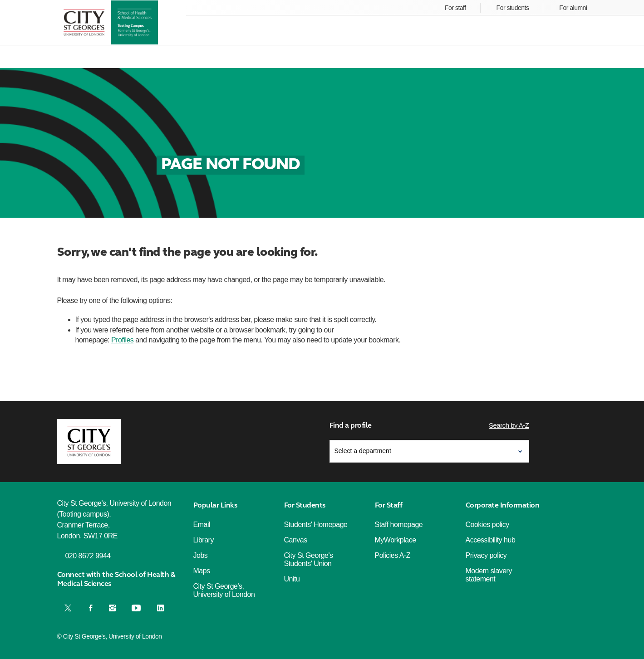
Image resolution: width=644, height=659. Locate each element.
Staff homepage (399, 525)
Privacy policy (486, 555)
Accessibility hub (491, 540)
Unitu (292, 579)
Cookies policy (487, 525)
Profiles (122, 340)
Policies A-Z (393, 555)
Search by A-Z (509, 425)
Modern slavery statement (489, 575)
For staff (455, 8)
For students (513, 8)
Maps (202, 571)
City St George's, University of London (224, 590)
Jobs (201, 555)
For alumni (573, 8)
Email (202, 525)
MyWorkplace (396, 540)
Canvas (296, 540)
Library (204, 540)
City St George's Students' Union (309, 559)
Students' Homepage (316, 525)
